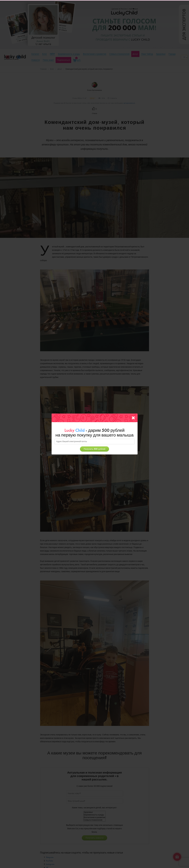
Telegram (50, 857)
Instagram (50, 864)
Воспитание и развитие (95, 817)
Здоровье (95, 812)
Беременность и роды (95, 815)
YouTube (49, 861)
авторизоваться (129, 103)
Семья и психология (95, 820)
